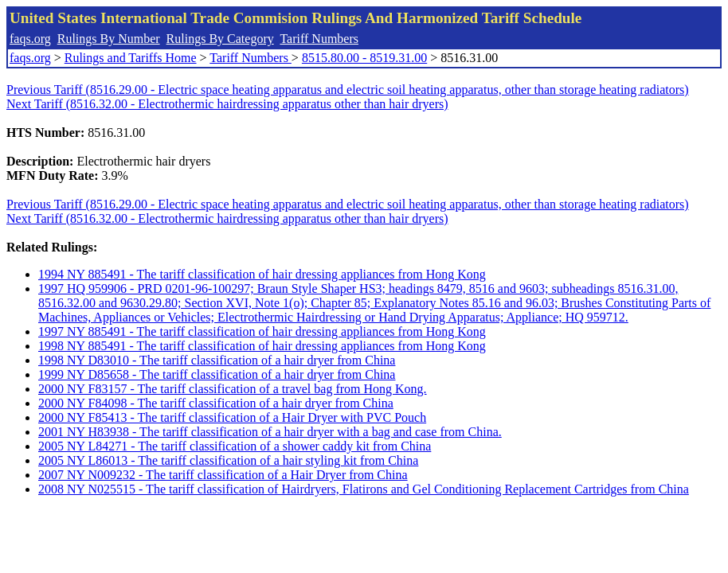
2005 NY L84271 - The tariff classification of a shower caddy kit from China (235, 446)
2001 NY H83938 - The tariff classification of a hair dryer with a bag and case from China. (270, 432)
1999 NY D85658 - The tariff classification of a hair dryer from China (217, 374)
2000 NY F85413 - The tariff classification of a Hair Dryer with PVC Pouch (232, 417)
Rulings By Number (109, 39)
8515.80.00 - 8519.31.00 (364, 58)
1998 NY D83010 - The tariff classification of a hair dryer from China (217, 360)
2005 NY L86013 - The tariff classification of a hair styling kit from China (228, 460)
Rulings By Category (220, 39)
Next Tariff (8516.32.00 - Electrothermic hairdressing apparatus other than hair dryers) (227, 104)
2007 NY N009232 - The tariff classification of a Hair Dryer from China (223, 475)
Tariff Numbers (319, 39)
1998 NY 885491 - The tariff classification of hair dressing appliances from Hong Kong (262, 346)
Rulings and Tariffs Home (131, 58)
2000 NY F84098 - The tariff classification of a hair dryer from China (216, 403)
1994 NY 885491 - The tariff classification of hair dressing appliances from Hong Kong (262, 274)
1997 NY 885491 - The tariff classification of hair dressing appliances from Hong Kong (262, 331)
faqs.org (30, 39)
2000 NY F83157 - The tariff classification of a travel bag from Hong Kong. (233, 389)
